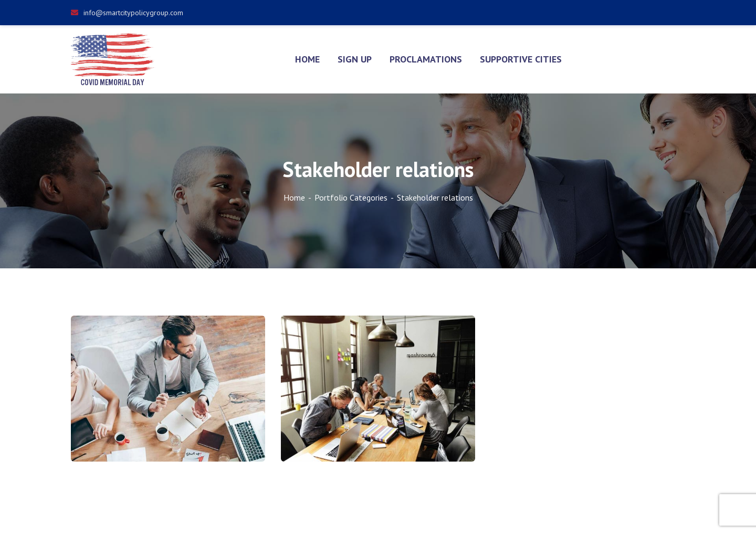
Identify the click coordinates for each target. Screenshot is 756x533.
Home (294, 197)
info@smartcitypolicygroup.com (127, 13)
